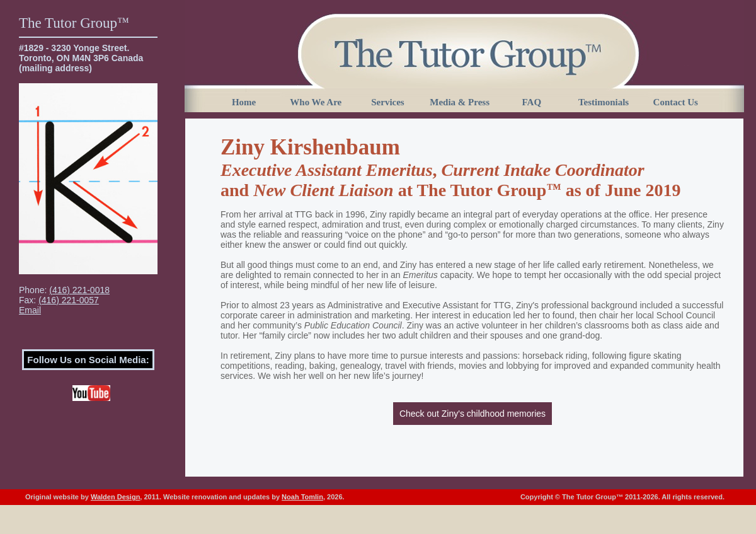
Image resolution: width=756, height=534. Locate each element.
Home (244, 102)
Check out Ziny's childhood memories (472, 414)
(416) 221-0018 (79, 290)
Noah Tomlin (302, 497)
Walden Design (115, 497)
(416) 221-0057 (69, 300)
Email (30, 310)
